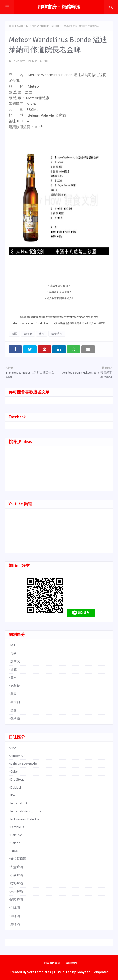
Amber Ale (18, 756)
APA (13, 748)
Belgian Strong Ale (24, 764)
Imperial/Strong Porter (27, 811)
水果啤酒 (17, 891)
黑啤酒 (15, 924)
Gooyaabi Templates (92, 972)
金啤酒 (28, 334)
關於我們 (71, 963)
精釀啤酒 (57, 334)
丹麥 (13, 653)
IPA (13, 795)
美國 (13, 694)
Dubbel (16, 787)
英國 (13, 710)
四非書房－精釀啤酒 (59, 7)
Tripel (14, 851)
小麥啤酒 (17, 875)
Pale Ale (16, 835)
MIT (13, 645)
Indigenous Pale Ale (25, 819)
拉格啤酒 (17, 883)
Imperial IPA (19, 803)
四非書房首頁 (52, 963)
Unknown (19, 61)
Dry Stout (17, 779)
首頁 (12, 26)
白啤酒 (15, 908)
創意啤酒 (17, 867)
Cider (14, 771)
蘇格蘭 (15, 718)
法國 (20, 26)
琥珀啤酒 (17, 900)
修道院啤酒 (18, 859)
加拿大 (15, 661)
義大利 (15, 702)
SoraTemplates (39, 972)
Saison (15, 843)
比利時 (15, 686)
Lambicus (17, 827)
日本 (13, 678)
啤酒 (42, 334)
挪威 (13, 669)
